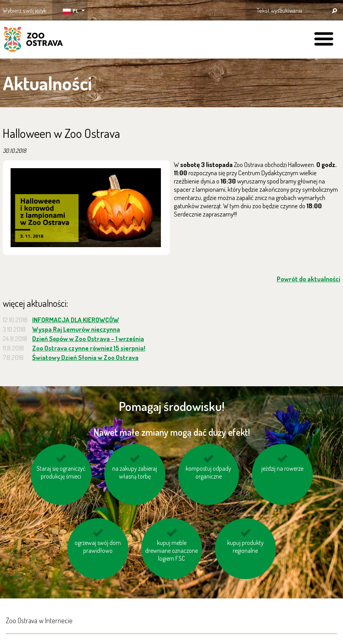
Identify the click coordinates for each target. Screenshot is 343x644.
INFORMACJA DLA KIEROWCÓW (76, 320)
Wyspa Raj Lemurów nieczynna (76, 329)
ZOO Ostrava (33, 40)
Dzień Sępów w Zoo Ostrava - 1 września (88, 339)
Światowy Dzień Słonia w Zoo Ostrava (85, 357)
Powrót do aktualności (308, 279)
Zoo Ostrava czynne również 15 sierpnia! (89, 348)
